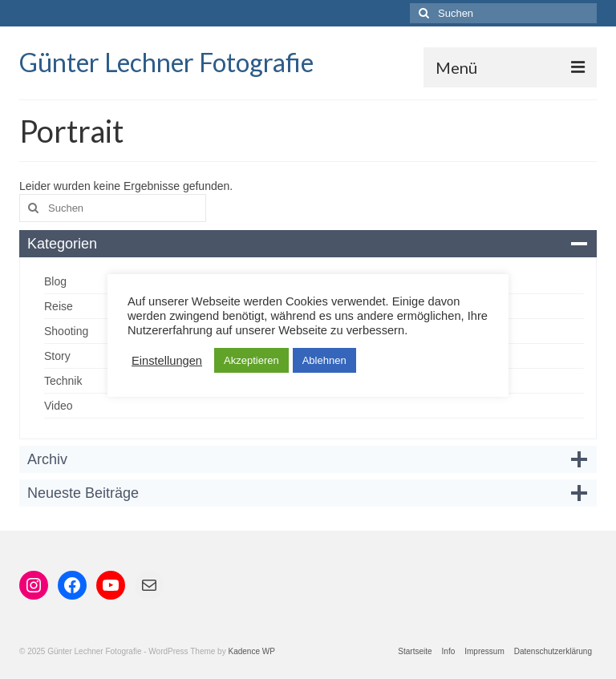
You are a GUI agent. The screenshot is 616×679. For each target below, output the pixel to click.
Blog (55, 281)
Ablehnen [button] (324, 360)
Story (57, 356)
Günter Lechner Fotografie (166, 62)
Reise (59, 306)
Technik (63, 381)
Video (59, 406)
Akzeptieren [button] (251, 360)
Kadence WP (251, 651)
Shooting (66, 331)
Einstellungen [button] (167, 361)
